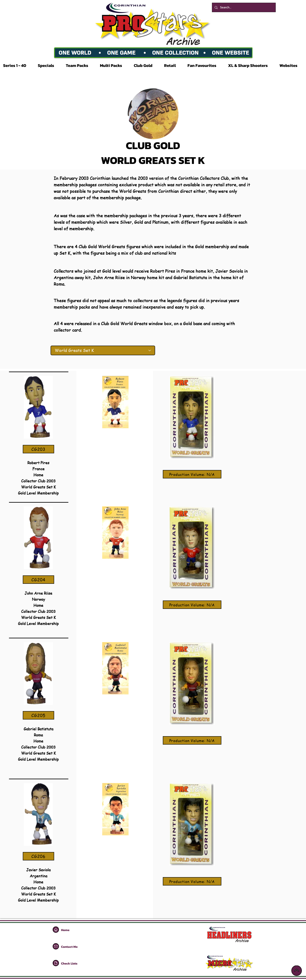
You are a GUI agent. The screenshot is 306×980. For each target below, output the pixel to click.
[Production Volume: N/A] (192, 474)
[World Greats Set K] (103, 350)
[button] (17, 65)
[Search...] (243, 7)
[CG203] (38, 449)
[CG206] (38, 856)
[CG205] (38, 715)
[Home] (56, 930)
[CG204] (38, 580)
